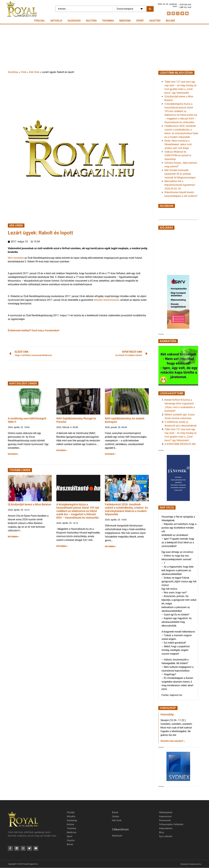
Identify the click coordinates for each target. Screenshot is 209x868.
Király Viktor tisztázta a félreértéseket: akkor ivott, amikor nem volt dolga (178, 144)
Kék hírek (117, 820)
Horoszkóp (167, 714)
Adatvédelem (166, 828)
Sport (140, 21)
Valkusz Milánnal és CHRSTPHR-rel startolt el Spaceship (178, 155)
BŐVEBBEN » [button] (13, 454)
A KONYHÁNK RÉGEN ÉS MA (180, 444)
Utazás (115, 816)
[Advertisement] (105, 47)
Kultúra (91, 21)
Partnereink (165, 820)
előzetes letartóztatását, (107, 300)
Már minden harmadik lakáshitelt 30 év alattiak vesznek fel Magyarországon (180, 174)
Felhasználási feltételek (171, 824)
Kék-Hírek (34, 72)
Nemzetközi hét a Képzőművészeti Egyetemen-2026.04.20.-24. (180, 185)
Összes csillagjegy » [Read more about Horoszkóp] (173, 741)
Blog (161, 832)
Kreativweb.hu (195, 864)
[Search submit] (150, 9)
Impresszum (165, 816)
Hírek (24, 72)
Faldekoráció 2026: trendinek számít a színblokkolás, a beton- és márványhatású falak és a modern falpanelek (126, 509)
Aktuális (56, 21)
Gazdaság (74, 21)
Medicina (125, 21)
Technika (108, 21)
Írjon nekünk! (166, 836)
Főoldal (40, 21)
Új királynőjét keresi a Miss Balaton (29, 504)
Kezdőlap (13, 72)
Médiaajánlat (166, 812)
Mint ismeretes (16, 258)
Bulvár (170, 21)
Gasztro (155, 21)
